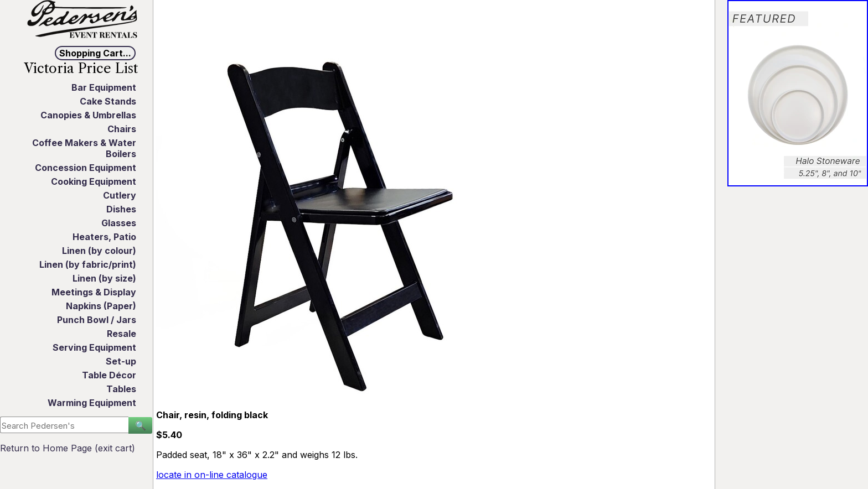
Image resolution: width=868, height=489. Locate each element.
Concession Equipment (86, 168)
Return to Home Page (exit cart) (68, 448)
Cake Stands (108, 101)
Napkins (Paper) (101, 306)
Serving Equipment (94, 347)
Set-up (121, 361)
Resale (122, 334)
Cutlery (120, 195)
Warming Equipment (92, 403)
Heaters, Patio (104, 237)
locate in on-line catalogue (212, 475)
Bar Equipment (104, 87)
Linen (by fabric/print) (88, 264)
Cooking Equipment (94, 181)
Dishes (121, 209)
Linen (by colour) (99, 251)
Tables (121, 389)
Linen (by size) (104, 278)
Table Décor (109, 375)
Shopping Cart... (95, 53)
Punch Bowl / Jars (97, 320)
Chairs (122, 129)
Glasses (119, 223)
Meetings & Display (94, 292)
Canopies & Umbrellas (88, 115)
